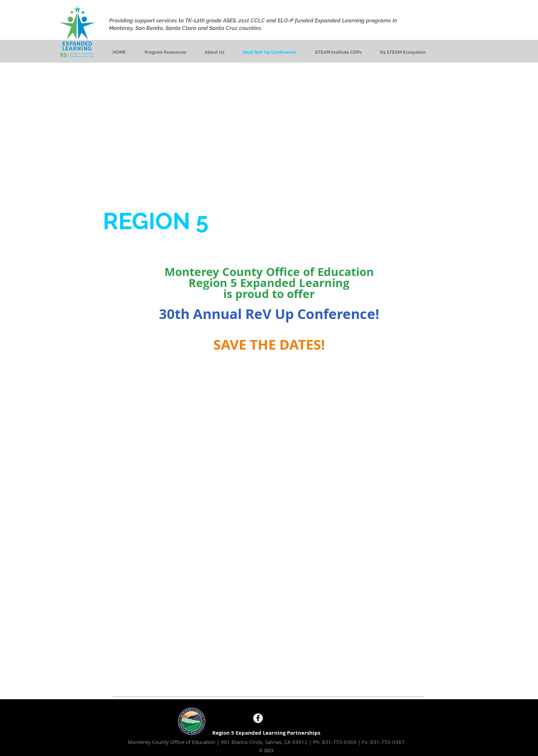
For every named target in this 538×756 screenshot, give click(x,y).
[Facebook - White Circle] (258, 718)
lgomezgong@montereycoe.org (369, 706)
